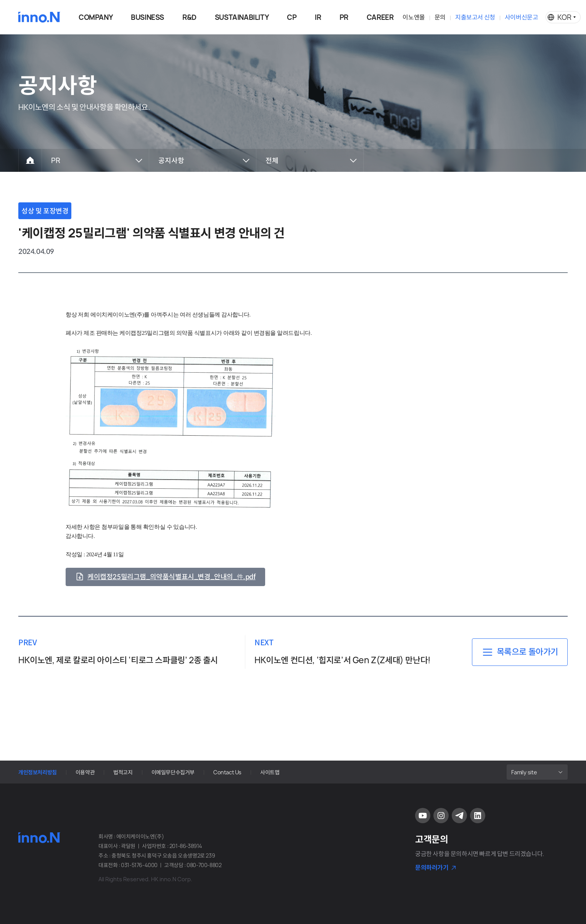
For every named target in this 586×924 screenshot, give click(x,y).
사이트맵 (270, 772)
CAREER (380, 17)
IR (318, 17)
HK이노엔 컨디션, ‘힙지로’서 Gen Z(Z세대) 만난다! (343, 660)
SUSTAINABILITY (242, 17)
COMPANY (96, 17)
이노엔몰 (414, 17)
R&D (189, 17)
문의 (440, 17)
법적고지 (123, 772)
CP (292, 17)
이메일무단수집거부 (173, 772)
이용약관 (85, 772)
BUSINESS (147, 17)
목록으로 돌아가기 (527, 652)
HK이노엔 (39, 17)
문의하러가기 (432, 867)
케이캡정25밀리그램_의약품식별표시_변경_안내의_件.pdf (171, 577)
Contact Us (227, 772)
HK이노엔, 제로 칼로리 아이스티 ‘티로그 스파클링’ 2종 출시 (118, 660)
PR (344, 17)
